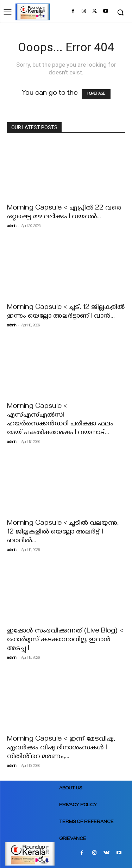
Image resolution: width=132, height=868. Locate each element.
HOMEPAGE (96, 94)
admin (12, 227)
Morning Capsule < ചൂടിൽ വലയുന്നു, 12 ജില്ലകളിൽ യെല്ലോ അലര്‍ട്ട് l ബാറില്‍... (63, 533)
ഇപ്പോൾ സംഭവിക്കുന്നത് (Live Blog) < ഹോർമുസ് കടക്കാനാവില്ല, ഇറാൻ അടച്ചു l (65, 640)
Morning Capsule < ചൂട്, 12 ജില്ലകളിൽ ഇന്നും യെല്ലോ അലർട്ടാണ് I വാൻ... (66, 312)
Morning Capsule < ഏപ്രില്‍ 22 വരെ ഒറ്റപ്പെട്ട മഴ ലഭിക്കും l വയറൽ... (64, 213)
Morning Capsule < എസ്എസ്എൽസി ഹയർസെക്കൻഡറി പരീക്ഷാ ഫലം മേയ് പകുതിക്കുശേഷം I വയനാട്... (60, 420)
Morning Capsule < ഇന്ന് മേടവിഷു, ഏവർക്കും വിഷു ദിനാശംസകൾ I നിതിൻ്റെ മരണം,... (61, 748)
